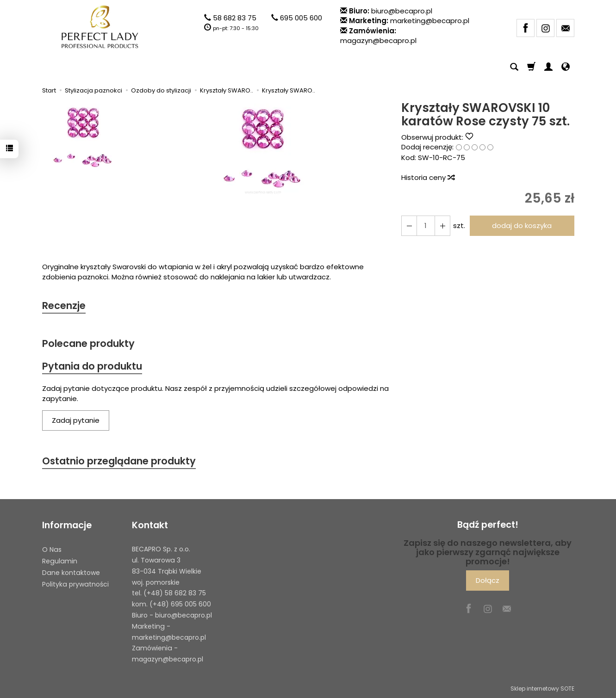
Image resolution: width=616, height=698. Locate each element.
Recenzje (64, 306)
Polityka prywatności (75, 584)
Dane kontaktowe (71, 573)
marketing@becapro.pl (430, 21)
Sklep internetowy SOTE (542, 689)
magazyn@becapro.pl (378, 40)
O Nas (52, 550)
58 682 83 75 (235, 18)
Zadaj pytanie (76, 420)
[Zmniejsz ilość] (442, 225)
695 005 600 (301, 18)
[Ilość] (426, 225)
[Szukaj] (514, 67)
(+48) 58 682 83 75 (175, 593)
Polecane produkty (88, 343)
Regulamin (60, 561)
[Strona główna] (100, 27)
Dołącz (488, 580)
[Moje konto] (548, 67)
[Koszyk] (531, 67)
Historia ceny (428, 177)
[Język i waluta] (566, 67)
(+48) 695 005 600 (180, 604)
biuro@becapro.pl (402, 11)
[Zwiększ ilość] (409, 225)
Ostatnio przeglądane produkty (119, 461)
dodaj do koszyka (522, 225)
